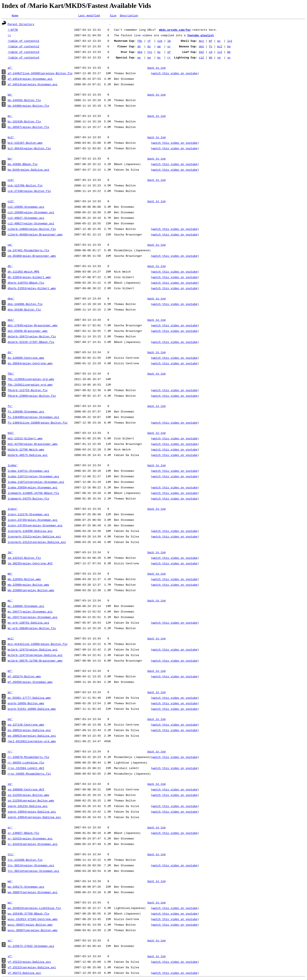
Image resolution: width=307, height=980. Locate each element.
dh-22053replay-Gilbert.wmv (29, 278)
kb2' (11, 433)
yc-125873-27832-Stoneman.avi (31, 947)
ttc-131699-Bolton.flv (25, 860)
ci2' (11, 202)
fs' (10, 407)
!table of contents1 (23, 41)
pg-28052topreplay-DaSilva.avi (32, 736)
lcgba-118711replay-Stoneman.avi (33, 477)
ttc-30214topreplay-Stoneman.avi (33, 871)
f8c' (11, 374)
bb (211, 58)
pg (149, 58)
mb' (10, 574)
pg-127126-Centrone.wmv (26, 725)
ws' (10, 903)
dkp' (11, 299)
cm (211, 52)
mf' (10, 671)
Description (129, 16)
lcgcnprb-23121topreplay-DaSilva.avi (37, 543)
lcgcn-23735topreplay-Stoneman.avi (35, 526)
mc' (10, 601)
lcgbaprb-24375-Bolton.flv (28, 499)
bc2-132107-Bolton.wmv (25, 143)
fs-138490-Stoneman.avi (26, 412)
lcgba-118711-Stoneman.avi (28, 471)
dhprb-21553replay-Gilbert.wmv (32, 289)
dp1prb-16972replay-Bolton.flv (32, 337)
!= (9, 36)
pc (219, 41)
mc (159, 52)
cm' (10, 245)
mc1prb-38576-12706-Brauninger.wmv (35, 661)
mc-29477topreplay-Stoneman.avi (33, 618)
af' (10, 68)
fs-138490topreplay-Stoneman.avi (33, 418)
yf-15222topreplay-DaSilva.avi (32, 968)
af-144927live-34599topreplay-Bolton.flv (40, 74)
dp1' (11, 320)
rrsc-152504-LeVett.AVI (26, 769)
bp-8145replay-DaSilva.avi (28, 170)
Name (15, 16)
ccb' (11, 180)
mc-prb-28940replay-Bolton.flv (32, 629)
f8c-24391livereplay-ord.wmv (30, 385)
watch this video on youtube (175, 74)
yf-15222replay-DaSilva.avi (29, 962)
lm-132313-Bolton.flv (24, 558)
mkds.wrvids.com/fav (175, 30)
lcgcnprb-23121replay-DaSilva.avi (34, 537)
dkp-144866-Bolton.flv (25, 305)
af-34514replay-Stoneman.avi (30, 79)
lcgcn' (13, 509)
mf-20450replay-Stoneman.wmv (30, 682)
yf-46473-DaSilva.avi (24, 973)
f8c (140, 41)
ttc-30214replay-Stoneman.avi (31, 866)
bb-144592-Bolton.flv (24, 101)
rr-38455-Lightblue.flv (26, 763)
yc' (10, 941)
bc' (10, 116)
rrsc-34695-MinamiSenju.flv (29, 774)
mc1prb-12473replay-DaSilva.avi (33, 650)
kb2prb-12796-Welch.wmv (26, 450)
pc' (10, 693)
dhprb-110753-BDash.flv (26, 283)
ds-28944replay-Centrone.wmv (30, 364)
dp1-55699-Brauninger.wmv (28, 331)
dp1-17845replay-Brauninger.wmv (33, 326)
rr (169, 58)
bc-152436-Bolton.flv (24, 122)
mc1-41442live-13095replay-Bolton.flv (38, 645)
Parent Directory (21, 25)
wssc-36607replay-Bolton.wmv (30, 925)
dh (139, 47)
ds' (10, 353)
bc (159, 58)
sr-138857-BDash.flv (23, 833)
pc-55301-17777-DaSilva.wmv (29, 698)
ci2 (201, 58)
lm (169, 41)
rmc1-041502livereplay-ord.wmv (32, 742)
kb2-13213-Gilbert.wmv (25, 439)
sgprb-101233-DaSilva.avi (28, 807)
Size (113, 16)
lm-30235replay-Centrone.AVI (30, 564)
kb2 (201, 52)
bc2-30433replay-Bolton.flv (29, 149)
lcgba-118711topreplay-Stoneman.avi (36, 482)
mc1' (11, 639)
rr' (10, 752)
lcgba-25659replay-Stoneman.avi (33, 488)
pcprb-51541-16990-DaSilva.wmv (32, 709)
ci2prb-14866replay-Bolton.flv (32, 229)
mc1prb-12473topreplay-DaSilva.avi (35, 656)
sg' (10, 784)
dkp (140, 52)
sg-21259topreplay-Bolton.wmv (31, 801)
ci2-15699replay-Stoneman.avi (31, 213)
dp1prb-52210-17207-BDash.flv (31, 343)
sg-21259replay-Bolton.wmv (28, 796)
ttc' (11, 855)
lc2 (220, 52)
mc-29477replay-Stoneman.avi (30, 612)
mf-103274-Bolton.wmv (24, 677)
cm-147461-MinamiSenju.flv (28, 251)
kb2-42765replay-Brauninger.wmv (33, 444)
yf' (10, 957)
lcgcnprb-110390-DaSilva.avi (30, 531)
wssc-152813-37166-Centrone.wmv (33, 920)
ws (139, 58)
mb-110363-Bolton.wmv (24, 580)
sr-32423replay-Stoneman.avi (30, 839)
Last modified (89, 16)
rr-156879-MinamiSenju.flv (28, 758)
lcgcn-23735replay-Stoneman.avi (33, 520)
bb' (10, 95)
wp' (10, 882)
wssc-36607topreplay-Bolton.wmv (33, 931)
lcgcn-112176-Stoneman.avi (28, 515)
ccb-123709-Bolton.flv (25, 186)
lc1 (230, 41)
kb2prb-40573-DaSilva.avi (28, 456)
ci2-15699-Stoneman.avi (26, 207)
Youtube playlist (201, 36)
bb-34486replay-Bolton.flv (28, 106)
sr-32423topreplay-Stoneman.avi (33, 845)
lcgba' (13, 466)
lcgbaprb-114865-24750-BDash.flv (33, 494)
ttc (150, 52)
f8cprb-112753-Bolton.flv (28, 391)
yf (149, 41)
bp (229, 47)
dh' (10, 267)
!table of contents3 (23, 52)
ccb (160, 41)
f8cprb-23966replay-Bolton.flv (32, 396)
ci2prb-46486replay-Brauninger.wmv (35, 235)
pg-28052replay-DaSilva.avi (29, 731)
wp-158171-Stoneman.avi (26, 887)
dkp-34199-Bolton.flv (24, 310)
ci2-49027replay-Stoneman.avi (31, 224)
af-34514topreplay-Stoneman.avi (33, 85)
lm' (10, 553)
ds (149, 47)
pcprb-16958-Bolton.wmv (26, 704)
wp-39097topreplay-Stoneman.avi (33, 893)
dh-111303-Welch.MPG (23, 272)
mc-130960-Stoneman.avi (26, 607)
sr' (10, 828)
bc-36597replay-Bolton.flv (28, 128)
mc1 (201, 41)
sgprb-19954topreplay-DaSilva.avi (34, 818)
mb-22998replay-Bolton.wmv (28, 585)
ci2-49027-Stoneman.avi (26, 218)
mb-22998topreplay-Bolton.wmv (31, 591)
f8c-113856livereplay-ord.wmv (31, 380)
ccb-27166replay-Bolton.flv (29, 192)
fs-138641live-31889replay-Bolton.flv (38, 423)
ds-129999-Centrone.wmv (26, 358)
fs (211, 47)
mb (229, 52)
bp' (10, 159)
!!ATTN (13, 30)
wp (159, 47)
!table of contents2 (23, 47)
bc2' (11, 138)
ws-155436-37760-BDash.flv (28, 914)
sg (219, 58)
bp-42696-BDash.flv (23, 165)
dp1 (201, 47)
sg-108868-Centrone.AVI (26, 790)
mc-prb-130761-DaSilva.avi (28, 623)
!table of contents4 (23, 58)
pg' (10, 720)
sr (169, 47)
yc (229, 58)
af (169, 52)
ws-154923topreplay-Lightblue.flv (34, 909)
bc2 (220, 47)
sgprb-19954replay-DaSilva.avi (32, 812)
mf (211, 41)
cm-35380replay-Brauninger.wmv (32, 256)
